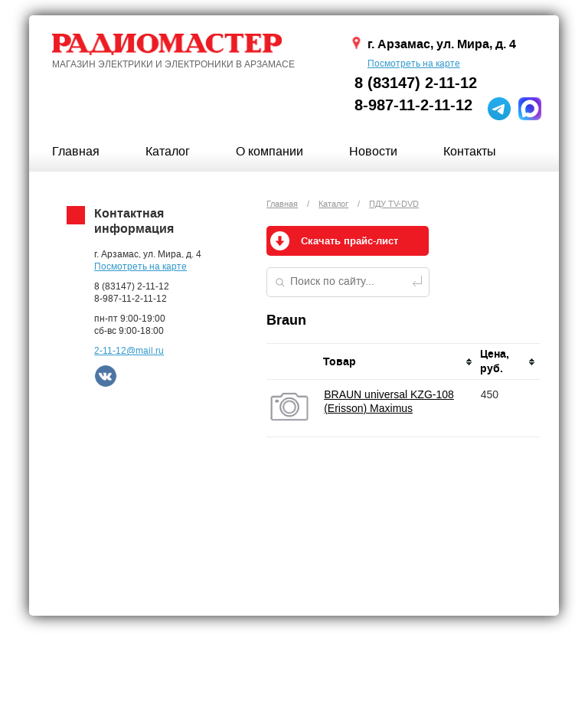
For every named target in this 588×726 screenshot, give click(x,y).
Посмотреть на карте (414, 64)
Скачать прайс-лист (350, 241)
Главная (76, 151)
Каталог (168, 151)
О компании (269, 151)
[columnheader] (398, 362)
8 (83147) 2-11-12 (416, 83)
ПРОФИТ (386, 702)
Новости (373, 151)
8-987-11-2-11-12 (413, 105)
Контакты (470, 151)
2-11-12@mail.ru (129, 351)
